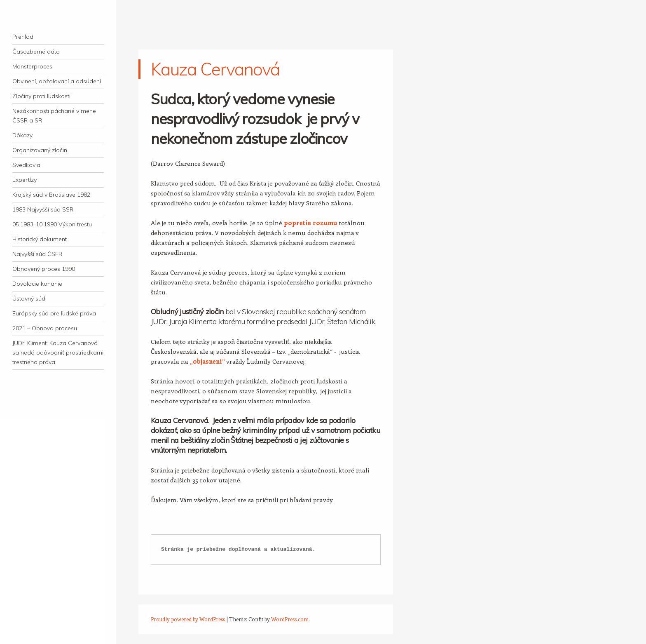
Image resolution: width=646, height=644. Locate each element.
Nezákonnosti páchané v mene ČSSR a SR (54, 116)
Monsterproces (32, 66)
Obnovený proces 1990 (44, 269)
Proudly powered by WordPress (188, 619)
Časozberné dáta (36, 52)
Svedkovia (26, 165)
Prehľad (23, 37)
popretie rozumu (310, 223)
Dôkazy (22, 135)
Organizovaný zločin (40, 150)
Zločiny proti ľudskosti (41, 96)
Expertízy (25, 180)
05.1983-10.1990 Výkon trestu (52, 224)
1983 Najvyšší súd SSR (43, 209)
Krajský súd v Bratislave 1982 (51, 195)
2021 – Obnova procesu (45, 328)
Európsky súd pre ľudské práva (54, 313)
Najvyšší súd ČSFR (37, 254)
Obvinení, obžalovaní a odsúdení (57, 81)
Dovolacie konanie (37, 284)
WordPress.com (290, 619)
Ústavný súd (29, 298)
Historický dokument (40, 239)
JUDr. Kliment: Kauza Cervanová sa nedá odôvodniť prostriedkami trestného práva (58, 353)
